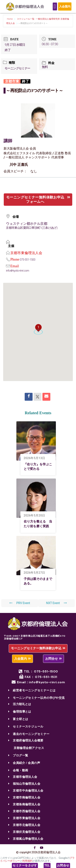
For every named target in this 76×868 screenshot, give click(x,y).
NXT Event (56, 603)
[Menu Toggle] (55, 6)
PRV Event (20, 603)
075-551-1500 (27, 260)
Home (10, 19)
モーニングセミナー (17, 68)
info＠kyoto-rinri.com (17, 271)
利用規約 (27, 861)
